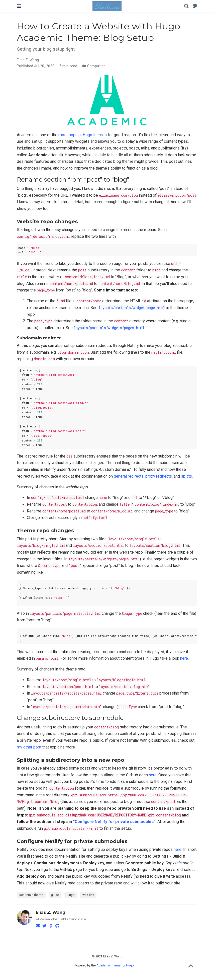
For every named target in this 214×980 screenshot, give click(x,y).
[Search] (186, 6)
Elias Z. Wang (28, 60)
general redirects (129, 476)
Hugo (71, 895)
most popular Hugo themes (83, 135)
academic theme (31, 895)
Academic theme (109, 965)
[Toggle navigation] (19, 6)
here (184, 658)
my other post (29, 747)
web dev (88, 895)
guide (55, 895)
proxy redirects (159, 476)
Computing (96, 66)
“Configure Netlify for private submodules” (114, 822)
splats (186, 476)
